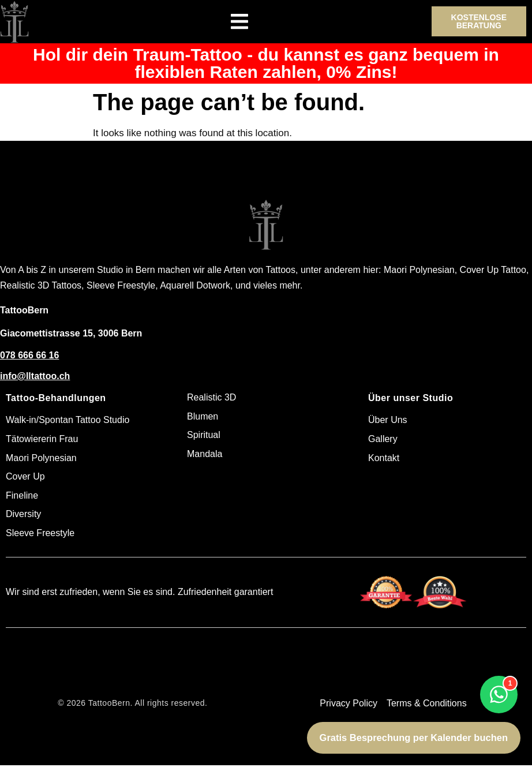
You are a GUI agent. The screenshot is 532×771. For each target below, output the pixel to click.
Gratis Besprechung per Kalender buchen (414, 738)
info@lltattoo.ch (35, 376)
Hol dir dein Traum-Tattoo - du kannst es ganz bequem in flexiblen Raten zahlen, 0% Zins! (266, 63)
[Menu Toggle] (239, 21)
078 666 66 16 (29, 355)
